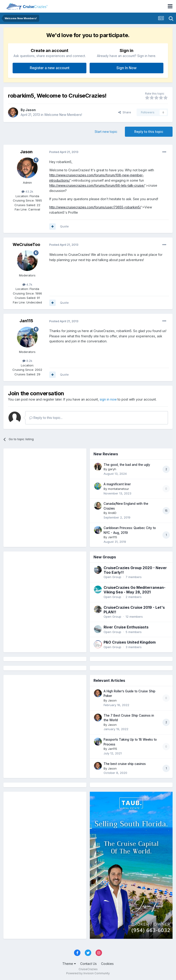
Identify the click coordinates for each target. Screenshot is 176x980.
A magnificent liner (117, 484)
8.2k (27, 361)
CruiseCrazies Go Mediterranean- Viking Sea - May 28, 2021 (135, 590)
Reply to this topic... (46, 418)
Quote (64, 226)
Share (125, 112)
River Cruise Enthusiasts (126, 627)
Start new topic (106, 132)
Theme (69, 964)
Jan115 (26, 321)
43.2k (27, 191)
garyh (112, 469)
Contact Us (88, 964)
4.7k (27, 284)
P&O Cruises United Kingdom (130, 642)
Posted (64, 152)
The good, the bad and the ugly (127, 465)
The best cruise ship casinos (125, 764)
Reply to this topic (149, 132)
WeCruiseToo (26, 244)
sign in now (108, 399)
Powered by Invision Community (88, 973)
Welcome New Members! (63, 115)
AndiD (112, 513)
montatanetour (118, 489)
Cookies (107, 964)
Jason (31, 110)
